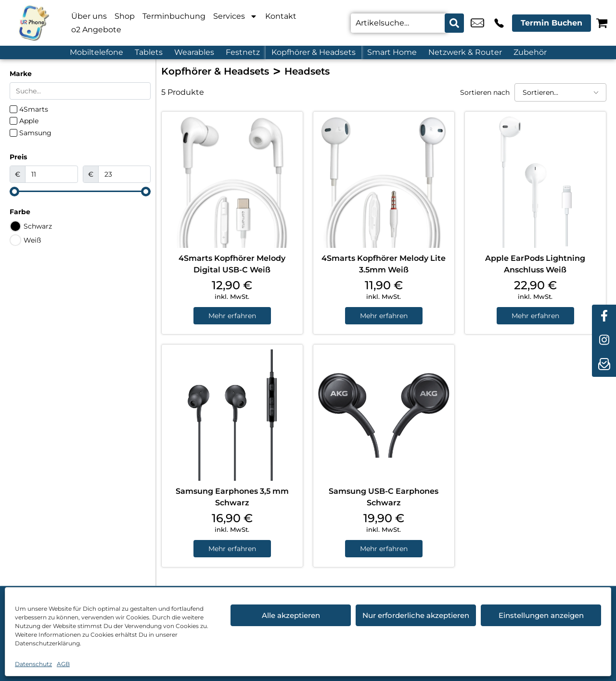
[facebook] (604, 317)
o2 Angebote (96, 30)
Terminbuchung (174, 16)
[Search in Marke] (80, 91)
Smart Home (392, 52)
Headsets (307, 71)
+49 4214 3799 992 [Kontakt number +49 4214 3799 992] (499, 23)
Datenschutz (33, 664)
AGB (63, 664)
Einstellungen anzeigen (541, 615)
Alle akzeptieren (291, 615)
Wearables (194, 52)
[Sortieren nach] (560, 92)
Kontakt (281, 16)
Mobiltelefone (96, 52)
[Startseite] (34, 23)
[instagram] (604, 341)
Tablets (149, 52)
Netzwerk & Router (465, 52)
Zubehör (530, 52)
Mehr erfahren (232, 316)
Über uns (89, 16)
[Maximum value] (125, 174)
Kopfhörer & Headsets (314, 52)
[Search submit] (454, 23)
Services (235, 16)
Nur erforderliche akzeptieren (416, 615)
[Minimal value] (80, 192)
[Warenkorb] (602, 23)
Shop (125, 16)
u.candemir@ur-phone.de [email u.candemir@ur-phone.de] (477, 23)
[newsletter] (604, 365)
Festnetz (243, 52)
